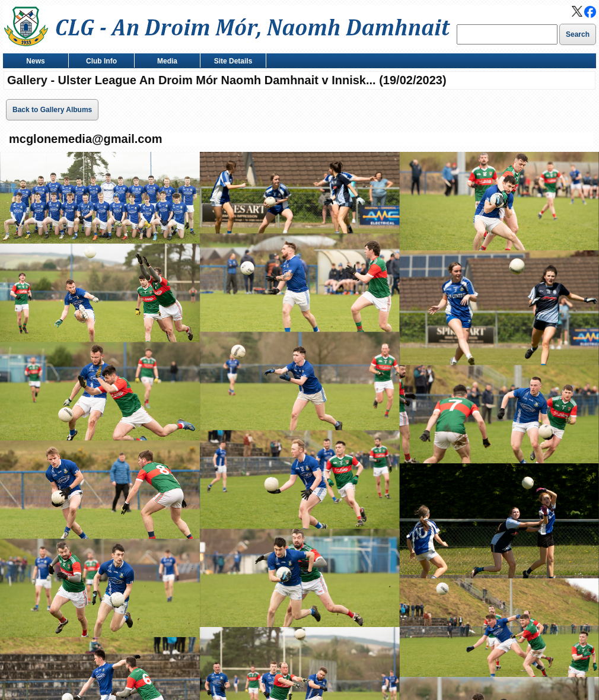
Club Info (99, 62)
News (33, 62)
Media (165, 62)
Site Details (230, 62)
